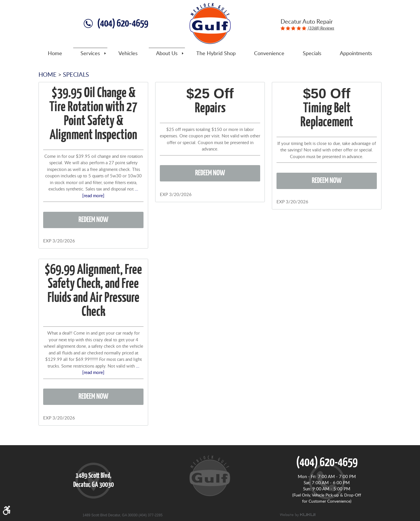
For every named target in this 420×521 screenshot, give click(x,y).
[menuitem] (55, 53)
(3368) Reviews (321, 28)
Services (90, 53)
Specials (312, 53)
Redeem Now (93, 220)
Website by (297, 515)
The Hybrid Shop (216, 53)
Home (55, 53)
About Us (167, 53)
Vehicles (128, 53)
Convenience (269, 53)
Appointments (356, 53)
